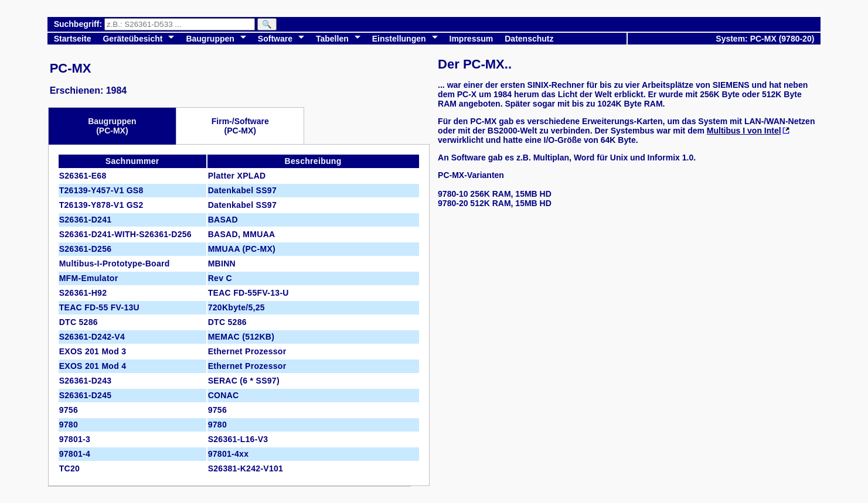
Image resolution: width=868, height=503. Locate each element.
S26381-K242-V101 (246, 468)
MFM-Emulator (89, 278)
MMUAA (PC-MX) (242, 249)
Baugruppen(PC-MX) (112, 126)
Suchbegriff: (79, 24)
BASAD (223, 220)
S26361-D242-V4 (92, 337)
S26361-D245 (86, 395)
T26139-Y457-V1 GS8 (101, 190)
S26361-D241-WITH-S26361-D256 (125, 234)
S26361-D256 (86, 249)
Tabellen (332, 39)
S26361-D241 (86, 220)
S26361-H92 (83, 293)
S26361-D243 (86, 381)
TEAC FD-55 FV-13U (99, 307)
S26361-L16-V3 (238, 439)
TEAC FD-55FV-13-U (249, 293)
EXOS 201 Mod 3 (93, 351)
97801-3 (75, 439)
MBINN (222, 264)
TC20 (69, 468)
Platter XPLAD (237, 176)
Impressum (472, 39)
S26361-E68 (83, 176)
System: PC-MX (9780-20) (765, 39)
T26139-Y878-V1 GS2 (101, 205)
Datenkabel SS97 (242, 190)
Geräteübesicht (132, 39)
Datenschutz (529, 39)
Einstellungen (399, 39)
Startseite (73, 39)
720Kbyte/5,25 (236, 307)
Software (275, 39)
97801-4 (75, 454)
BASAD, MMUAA (242, 234)
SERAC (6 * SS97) (244, 381)
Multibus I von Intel (744, 131)
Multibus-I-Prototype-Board (115, 264)
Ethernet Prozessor (247, 351)
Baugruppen (210, 39)
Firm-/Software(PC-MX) (240, 126)
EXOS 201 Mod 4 (93, 366)
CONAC (224, 395)
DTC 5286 (79, 322)
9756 (69, 410)
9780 (69, 425)
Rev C (220, 278)
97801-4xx (229, 454)
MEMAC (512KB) (241, 337)
